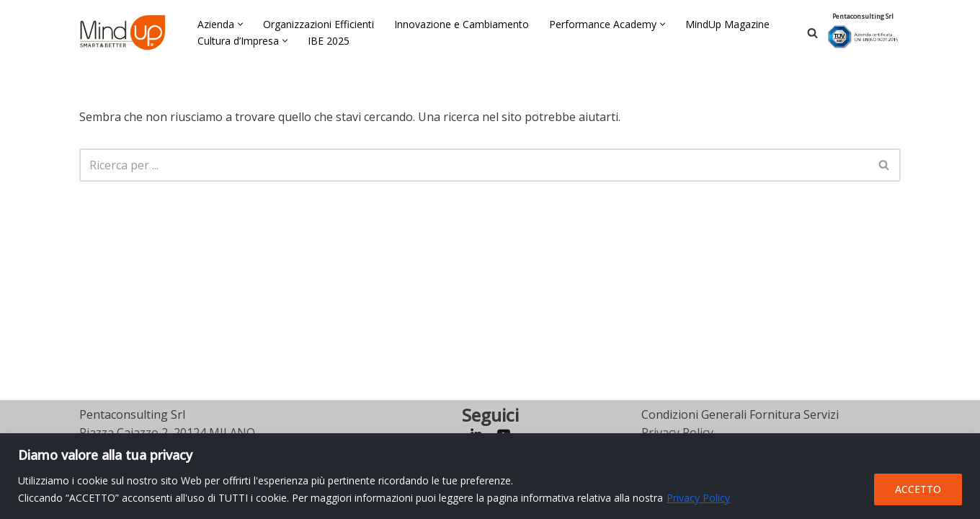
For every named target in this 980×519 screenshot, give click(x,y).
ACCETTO (918, 489)
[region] (490, 476)
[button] (240, 24)
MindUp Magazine (727, 24)
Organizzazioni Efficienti (318, 24)
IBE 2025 (329, 41)
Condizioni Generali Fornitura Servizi (740, 414)
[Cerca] (812, 33)
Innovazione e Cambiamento (462, 24)
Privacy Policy (698, 498)
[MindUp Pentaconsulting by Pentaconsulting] (122, 32)
